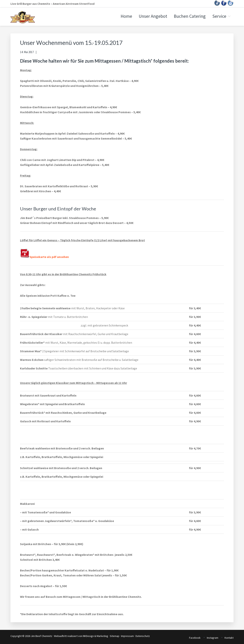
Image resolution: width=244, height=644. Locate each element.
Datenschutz (143, 636)
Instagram (213, 638)
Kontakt (229, 638)
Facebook (195, 638)
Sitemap (115, 636)
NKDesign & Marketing (96, 636)
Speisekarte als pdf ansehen (44, 257)
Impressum (127, 636)
